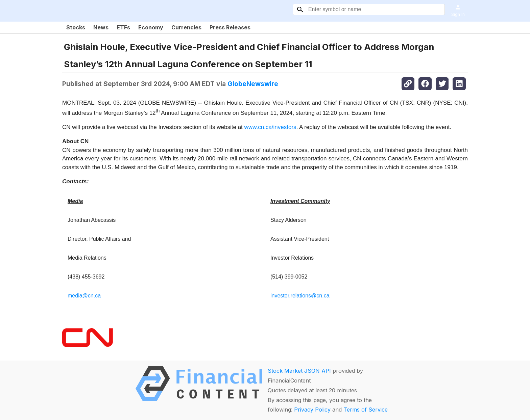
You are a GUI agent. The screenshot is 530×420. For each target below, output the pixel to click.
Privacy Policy (312, 410)
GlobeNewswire (253, 84)
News (101, 27)
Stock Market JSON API (299, 371)
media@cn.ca (84, 296)
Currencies (186, 27)
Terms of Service (366, 410)
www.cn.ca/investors (270, 127)
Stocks (76, 27)
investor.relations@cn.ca (300, 296)
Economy (151, 27)
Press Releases (230, 27)
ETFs (123, 27)
